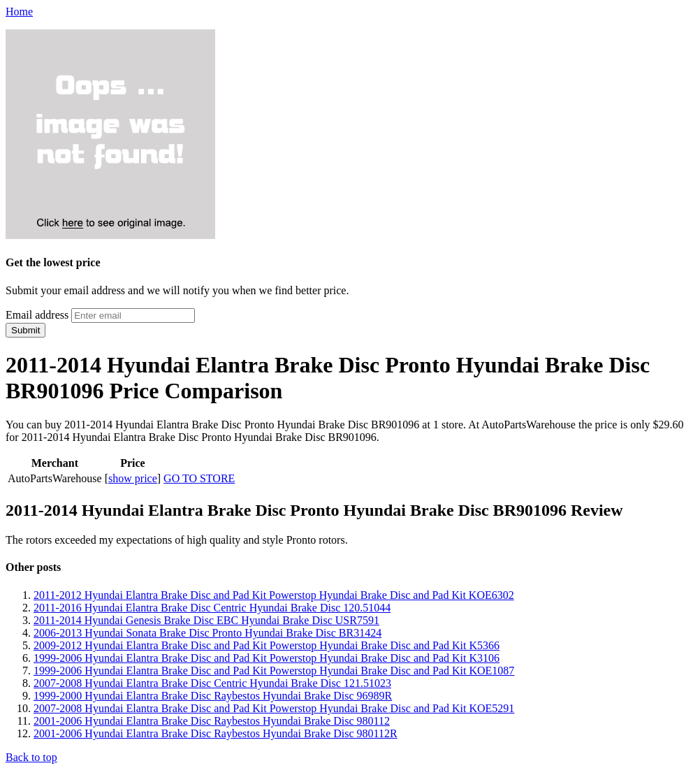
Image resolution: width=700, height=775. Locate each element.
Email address (37, 315)
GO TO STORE (199, 478)
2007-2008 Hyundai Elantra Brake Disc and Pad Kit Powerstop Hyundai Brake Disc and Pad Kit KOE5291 (274, 708)
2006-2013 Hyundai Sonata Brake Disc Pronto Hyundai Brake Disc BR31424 (207, 633)
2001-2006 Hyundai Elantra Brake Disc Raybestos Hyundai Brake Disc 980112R (216, 733)
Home (19, 12)
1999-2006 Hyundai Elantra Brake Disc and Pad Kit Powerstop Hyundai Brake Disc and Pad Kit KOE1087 (274, 671)
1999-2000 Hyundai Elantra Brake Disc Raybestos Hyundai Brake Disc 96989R (213, 696)
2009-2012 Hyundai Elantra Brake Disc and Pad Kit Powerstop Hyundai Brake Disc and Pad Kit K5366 (267, 645)
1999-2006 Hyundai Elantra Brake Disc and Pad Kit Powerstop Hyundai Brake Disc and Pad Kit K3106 (267, 658)
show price (133, 478)
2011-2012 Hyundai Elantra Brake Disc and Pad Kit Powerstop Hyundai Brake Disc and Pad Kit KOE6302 (274, 595)
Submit (25, 330)
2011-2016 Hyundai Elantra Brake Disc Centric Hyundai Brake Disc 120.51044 (212, 608)
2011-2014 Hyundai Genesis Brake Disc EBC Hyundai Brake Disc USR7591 (206, 620)
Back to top (31, 757)
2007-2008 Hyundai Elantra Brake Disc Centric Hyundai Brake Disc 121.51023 (212, 683)
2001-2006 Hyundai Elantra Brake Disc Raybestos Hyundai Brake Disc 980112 (212, 721)
